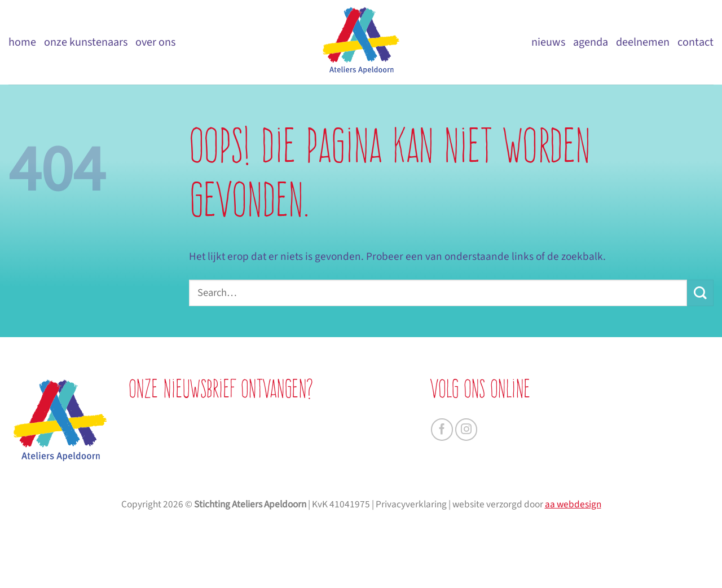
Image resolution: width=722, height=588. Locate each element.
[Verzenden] (700, 293)
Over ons (155, 42)
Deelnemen (643, 42)
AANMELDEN (241, 521)
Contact (695, 42)
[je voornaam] (241, 435)
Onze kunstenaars (86, 42)
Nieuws (548, 42)
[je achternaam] (241, 462)
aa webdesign (573, 571)
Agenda (591, 42)
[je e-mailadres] (241, 488)
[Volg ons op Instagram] (466, 430)
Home (22, 42)
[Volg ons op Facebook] (442, 430)
